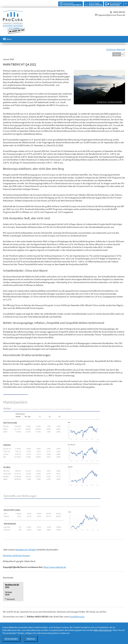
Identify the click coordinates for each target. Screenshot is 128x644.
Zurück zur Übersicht (116, 49)
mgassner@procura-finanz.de (112, 15)
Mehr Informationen (103, 630)
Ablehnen (31, 639)
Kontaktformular (77, 617)
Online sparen (72, 4)
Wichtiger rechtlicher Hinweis (16, 555)
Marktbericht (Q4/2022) (26, 550)
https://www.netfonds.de (54, 567)
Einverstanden (11, 639)
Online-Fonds (95, 4)
